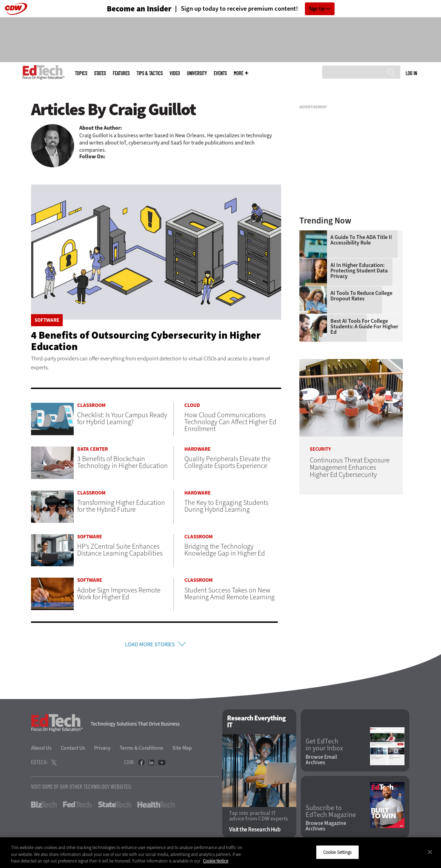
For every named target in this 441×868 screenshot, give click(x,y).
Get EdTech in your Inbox (324, 747)
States (100, 73)
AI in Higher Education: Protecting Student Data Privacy (359, 271)
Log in (411, 73)
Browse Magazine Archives (326, 828)
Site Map (182, 750)
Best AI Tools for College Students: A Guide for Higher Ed (364, 327)
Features (121, 73)
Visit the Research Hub (255, 832)
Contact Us (73, 750)
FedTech (77, 806)
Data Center (93, 449)
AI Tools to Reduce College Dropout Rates (361, 296)
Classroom (91, 405)
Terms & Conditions (142, 750)
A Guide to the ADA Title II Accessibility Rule (361, 240)
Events (220, 73)
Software (47, 320)
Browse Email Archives (321, 761)
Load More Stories (150, 645)
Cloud (192, 405)
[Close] (430, 852)
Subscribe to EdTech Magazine (331, 813)
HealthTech (156, 806)
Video (175, 73)
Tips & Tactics (150, 73)
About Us (41, 750)
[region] (220, 853)
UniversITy (197, 73)
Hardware (197, 449)
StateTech (115, 806)
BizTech (44, 806)
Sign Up (317, 9)
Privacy (102, 750)
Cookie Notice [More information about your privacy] (216, 861)
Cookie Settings (337, 852)
